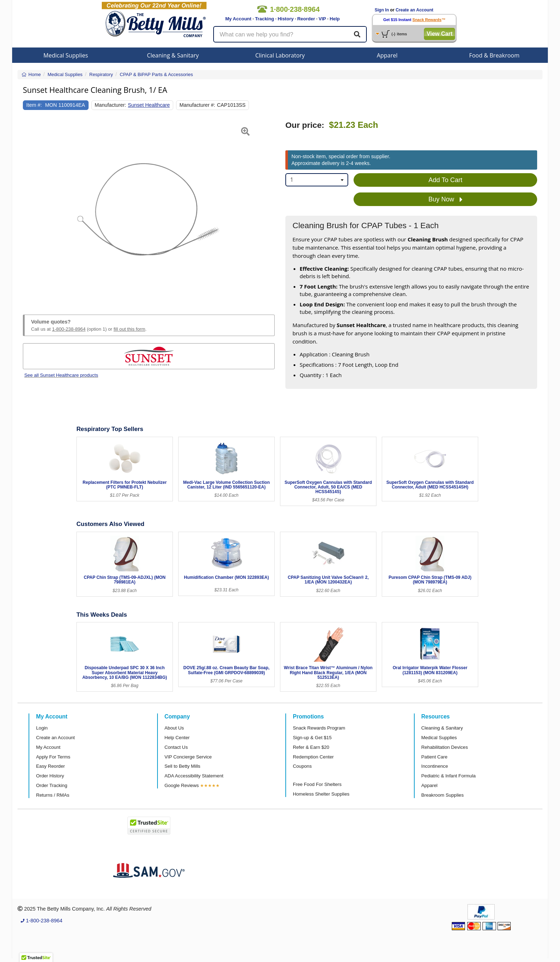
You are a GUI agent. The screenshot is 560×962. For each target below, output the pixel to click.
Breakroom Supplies (443, 795)
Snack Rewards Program (319, 728)
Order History (50, 776)
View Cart (439, 34)
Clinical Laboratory (280, 55)
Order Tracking (52, 785)
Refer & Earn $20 (311, 747)
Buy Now (446, 200)
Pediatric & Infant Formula (449, 776)
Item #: (34, 105)
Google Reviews (182, 785)
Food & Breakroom (494, 55)
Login (42, 728)
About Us (174, 728)
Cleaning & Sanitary (173, 55)
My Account (238, 19)
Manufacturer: (110, 105)
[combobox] (317, 180)
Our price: (305, 125)
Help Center (177, 738)
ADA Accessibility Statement (194, 776)
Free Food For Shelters (317, 784)
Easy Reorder (51, 766)
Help (335, 19)
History (286, 19)
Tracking (264, 19)
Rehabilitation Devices (445, 747)
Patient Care (434, 757)
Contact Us (176, 747)
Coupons (302, 766)
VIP (322, 19)
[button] (32, 209)
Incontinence (435, 766)
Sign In (382, 10)
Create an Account (415, 10)
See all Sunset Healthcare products (61, 375)
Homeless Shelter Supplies (321, 794)
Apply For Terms (53, 757)
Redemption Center (313, 757)
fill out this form (129, 329)
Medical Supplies (66, 55)
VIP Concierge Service (188, 757)
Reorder (306, 19)
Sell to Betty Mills (182, 766)
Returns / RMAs (53, 795)
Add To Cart (446, 180)
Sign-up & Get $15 (312, 738)
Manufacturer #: (197, 105)
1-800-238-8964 (69, 329)
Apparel (387, 55)
